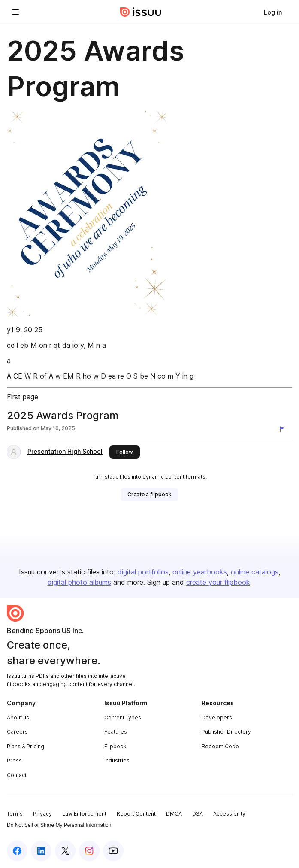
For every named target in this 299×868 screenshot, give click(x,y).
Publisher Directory (226, 732)
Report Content (136, 814)
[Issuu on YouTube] (113, 851)
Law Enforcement (84, 814)
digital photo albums (79, 582)
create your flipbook (218, 582)
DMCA (174, 814)
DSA (198, 814)
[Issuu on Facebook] (17, 851)
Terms (15, 814)
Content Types (123, 718)
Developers (217, 718)
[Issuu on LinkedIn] (41, 851)
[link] (273, 12)
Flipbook (115, 746)
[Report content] (284, 429)
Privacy (42, 814)
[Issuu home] (141, 12)
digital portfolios (143, 572)
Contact (17, 775)
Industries (117, 760)
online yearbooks (200, 572)
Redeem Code (220, 746)
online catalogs (255, 572)
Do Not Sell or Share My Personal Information (59, 825)
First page (23, 397)
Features (116, 732)
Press (14, 760)
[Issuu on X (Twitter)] (65, 851)
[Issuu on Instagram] (89, 851)
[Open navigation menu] (15, 12)
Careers (17, 732)
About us (18, 718)
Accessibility (229, 814)
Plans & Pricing (26, 746)
